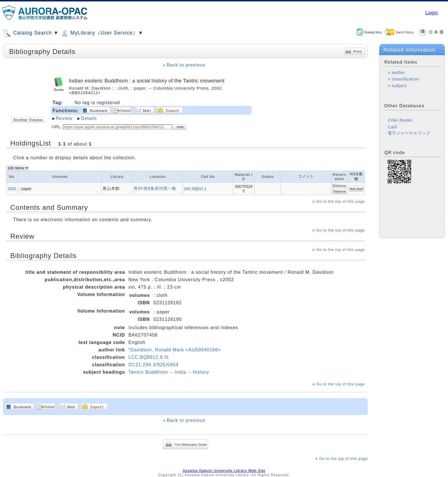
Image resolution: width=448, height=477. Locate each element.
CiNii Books (400, 120)
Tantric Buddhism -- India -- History (169, 372)
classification (405, 79)
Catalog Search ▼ (30, 33)
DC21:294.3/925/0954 (153, 365)
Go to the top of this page (341, 201)
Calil (392, 127)
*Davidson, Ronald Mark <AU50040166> (175, 350)
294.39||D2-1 (195, 189)
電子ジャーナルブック (409, 133)
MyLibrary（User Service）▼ (102, 33)
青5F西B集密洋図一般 (155, 188)
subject (399, 86)
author (398, 73)
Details (89, 118)
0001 (12, 189)
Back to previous (186, 65)
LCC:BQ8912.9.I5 (148, 357)
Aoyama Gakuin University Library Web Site (224, 471)
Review (64, 118)
